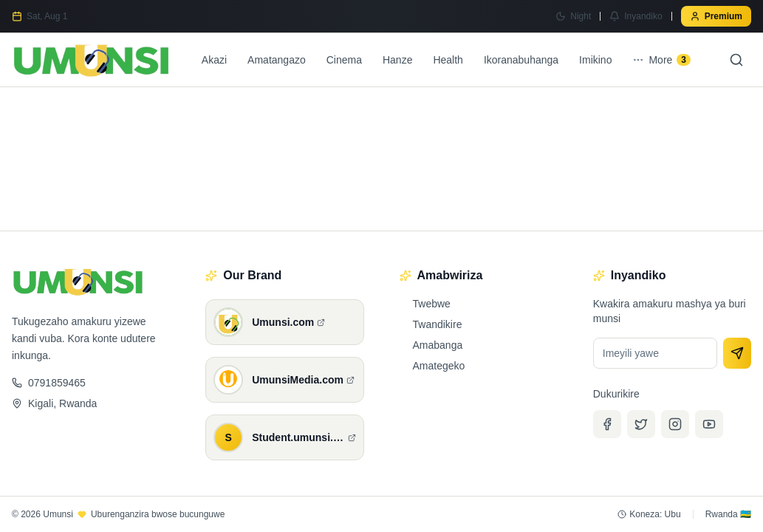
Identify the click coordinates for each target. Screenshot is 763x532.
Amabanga (431, 345)
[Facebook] (607, 424)
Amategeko (432, 366)
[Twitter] (641, 424)
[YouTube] (709, 424)
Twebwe (425, 304)
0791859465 (49, 383)
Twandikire (431, 324)
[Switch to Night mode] (573, 16)
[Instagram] (675, 424)
